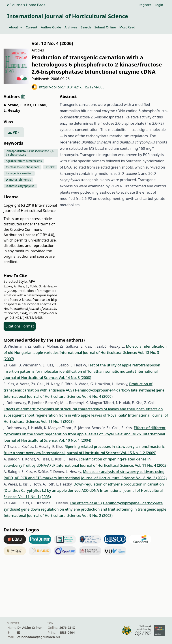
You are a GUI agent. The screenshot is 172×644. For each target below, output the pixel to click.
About (16, 27)
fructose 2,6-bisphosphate (23, 167)
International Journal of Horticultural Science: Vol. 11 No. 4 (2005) (112, 465)
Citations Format (20, 326)
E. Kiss (26, 105)
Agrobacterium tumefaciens (24, 161)
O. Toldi (40, 105)
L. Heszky (12, 110)
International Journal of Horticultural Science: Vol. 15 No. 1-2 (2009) (99, 453)
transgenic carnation (19, 173)
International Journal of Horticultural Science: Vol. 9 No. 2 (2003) (58, 516)
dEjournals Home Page (26, 5)
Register (145, 5)
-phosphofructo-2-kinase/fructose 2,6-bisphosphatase (30, 153)
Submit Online (105, 27)
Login (159, 5)
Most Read (127, 27)
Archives (71, 27)
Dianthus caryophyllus (20, 186)
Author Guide (51, 27)
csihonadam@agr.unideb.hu (38, 637)
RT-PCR (50, 167)
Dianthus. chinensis (18, 180)
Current (31, 27)
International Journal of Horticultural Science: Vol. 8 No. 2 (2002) (112, 478)
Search (86, 27)
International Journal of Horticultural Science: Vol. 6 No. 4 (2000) (58, 396)
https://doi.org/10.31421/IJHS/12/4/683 (68, 87)
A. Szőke (11, 105)
